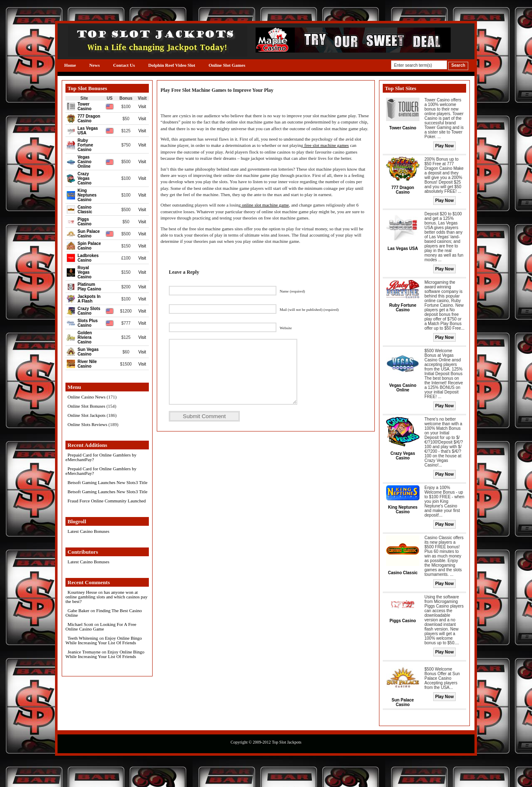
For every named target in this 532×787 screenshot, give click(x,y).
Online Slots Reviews (87, 424)
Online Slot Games (227, 65)
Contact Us (124, 65)
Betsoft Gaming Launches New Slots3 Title (108, 482)
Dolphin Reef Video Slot (172, 65)
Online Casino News (87, 397)
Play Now (444, 146)
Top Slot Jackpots (287, 742)
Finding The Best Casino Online (104, 613)
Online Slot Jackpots (87, 415)
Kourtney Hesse (82, 592)
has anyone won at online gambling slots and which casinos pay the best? (107, 597)
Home (70, 65)
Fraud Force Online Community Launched (107, 501)
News (94, 65)
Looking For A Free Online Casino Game (101, 627)
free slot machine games (326, 145)
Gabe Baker (78, 610)
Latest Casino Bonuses (88, 531)
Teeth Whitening (83, 638)
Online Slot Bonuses (86, 406)
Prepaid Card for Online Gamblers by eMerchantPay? (101, 457)
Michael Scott (80, 624)
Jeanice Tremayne (84, 652)
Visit (142, 107)
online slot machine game (265, 205)
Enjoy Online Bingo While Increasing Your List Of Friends (104, 640)
